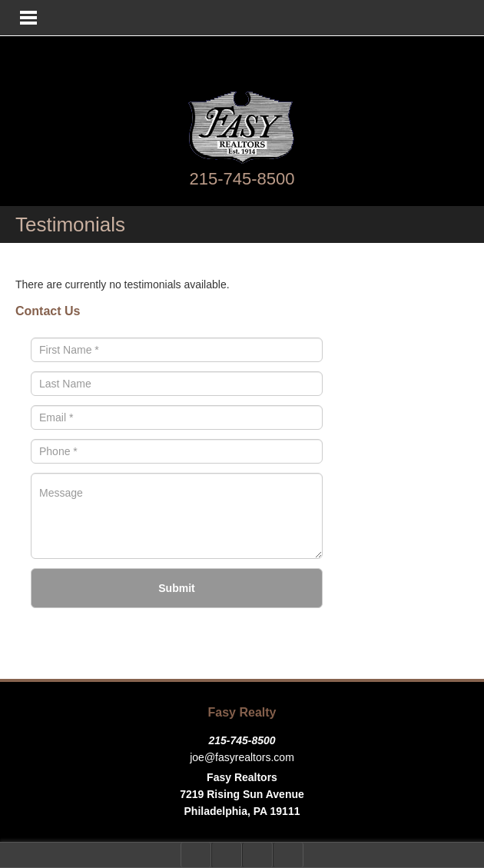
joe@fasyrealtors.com (242, 757)
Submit (176, 588)
